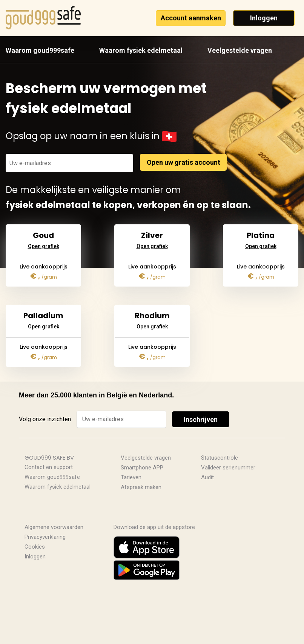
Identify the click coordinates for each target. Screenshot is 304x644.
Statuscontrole (220, 458)
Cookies (35, 547)
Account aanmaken (191, 18)
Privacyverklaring (45, 537)
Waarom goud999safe (40, 50)
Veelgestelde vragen (240, 50)
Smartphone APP (142, 468)
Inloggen (264, 18)
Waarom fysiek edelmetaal (141, 50)
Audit (207, 477)
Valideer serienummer (228, 468)
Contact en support (49, 467)
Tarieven (131, 477)
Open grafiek (44, 228)
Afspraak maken (141, 487)
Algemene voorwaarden (54, 527)
